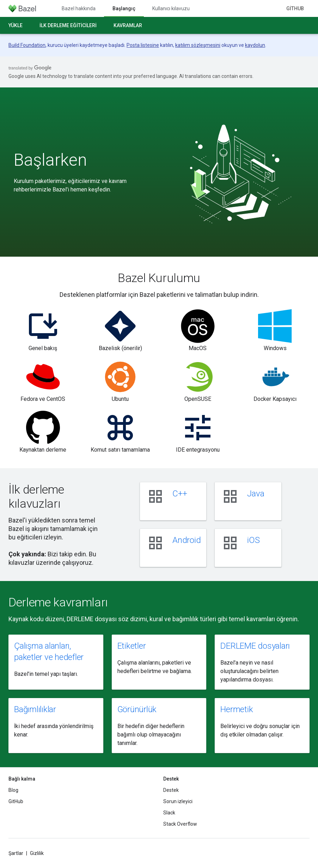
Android (186, 540)
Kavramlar (128, 25)
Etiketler (132, 646)
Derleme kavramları (58, 602)
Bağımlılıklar (35, 709)
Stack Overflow (180, 824)
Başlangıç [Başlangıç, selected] (124, 8)
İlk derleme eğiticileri (68, 25)
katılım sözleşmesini (198, 45)
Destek (171, 790)
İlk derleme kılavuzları (36, 496)
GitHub (295, 8)
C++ (180, 494)
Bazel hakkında (79, 8)
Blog (13, 790)
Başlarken (50, 160)
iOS (253, 540)
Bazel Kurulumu (159, 278)
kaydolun (255, 45)
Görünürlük (137, 709)
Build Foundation (27, 45)
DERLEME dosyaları (255, 646)
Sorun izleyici (178, 801)
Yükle (16, 25)
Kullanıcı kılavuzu (171, 8)
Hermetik (237, 709)
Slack (169, 813)
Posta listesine (143, 45)
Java (256, 494)
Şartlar (16, 853)
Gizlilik (37, 853)
